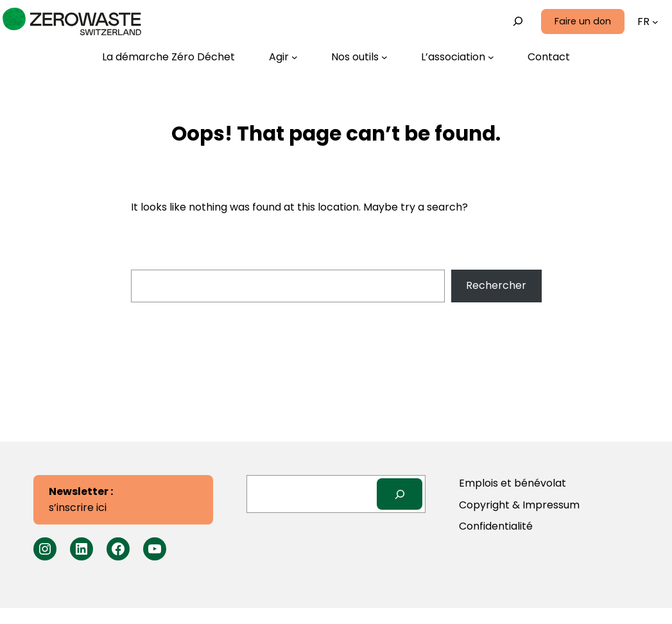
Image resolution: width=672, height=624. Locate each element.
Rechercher (496, 285)
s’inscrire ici (81, 500)
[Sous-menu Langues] (655, 22)
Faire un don (583, 21)
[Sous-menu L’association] (458, 57)
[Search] (400, 494)
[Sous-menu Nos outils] (359, 57)
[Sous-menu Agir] (283, 57)
